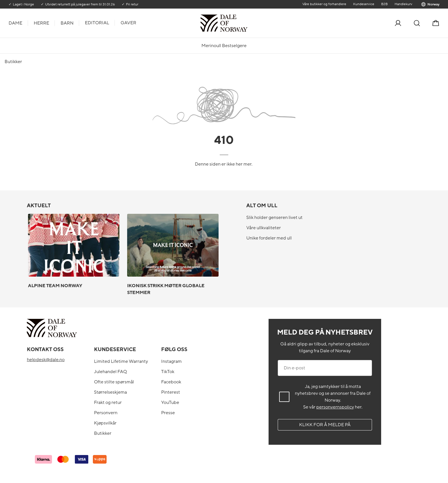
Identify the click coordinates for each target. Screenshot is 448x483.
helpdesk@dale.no (46, 360)
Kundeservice (364, 4)
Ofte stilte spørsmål (114, 382)
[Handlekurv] (436, 23)
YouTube (170, 402)
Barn (67, 23)
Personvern (106, 413)
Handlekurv (403, 4)
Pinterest (171, 392)
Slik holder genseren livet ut (274, 218)
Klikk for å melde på (325, 425)
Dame (15, 23)
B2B (384, 4)
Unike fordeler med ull (269, 238)
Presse (168, 413)
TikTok (168, 372)
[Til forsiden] (247, 23)
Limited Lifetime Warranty (121, 361)
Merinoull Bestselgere (224, 46)
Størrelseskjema (110, 392)
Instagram (171, 361)
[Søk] (417, 23)
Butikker (103, 433)
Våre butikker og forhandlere (324, 4)
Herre (41, 23)
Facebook (171, 382)
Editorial (97, 23)
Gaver (128, 23)
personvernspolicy (335, 407)
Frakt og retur (108, 402)
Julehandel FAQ (110, 372)
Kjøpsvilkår (105, 423)
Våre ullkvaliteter (264, 228)
